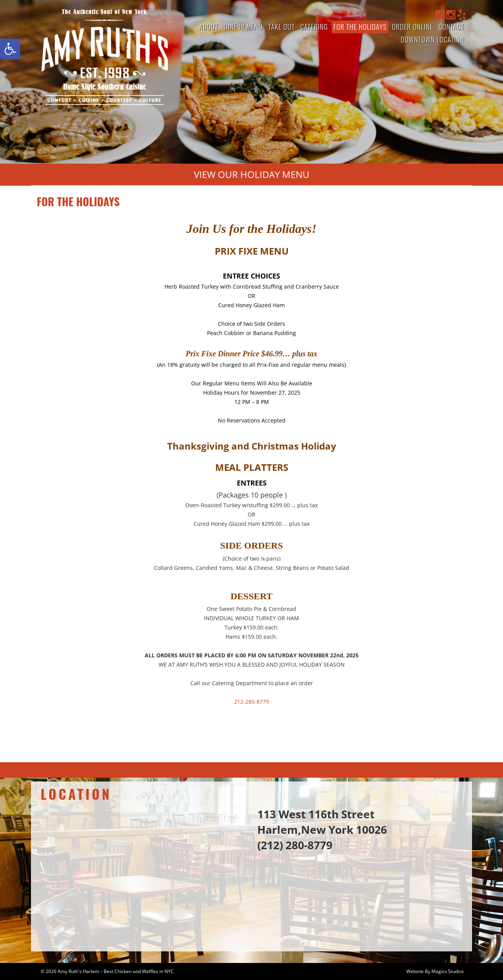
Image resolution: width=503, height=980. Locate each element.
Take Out (281, 27)
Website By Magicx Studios (435, 971)
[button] (10, 49)
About (209, 27)
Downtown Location (433, 39)
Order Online (412, 27)
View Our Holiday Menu (252, 174)
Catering (314, 27)
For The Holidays (360, 27)
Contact (451, 27)
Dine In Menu (243, 27)
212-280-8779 (251, 702)
